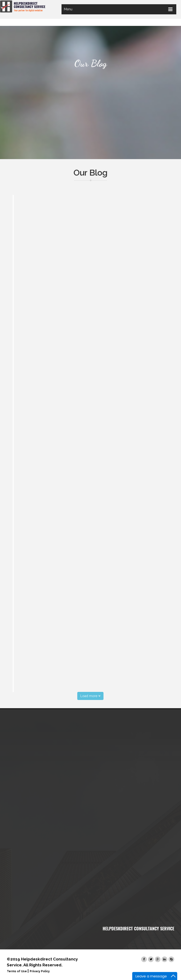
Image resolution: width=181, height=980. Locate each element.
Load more (90, 696)
